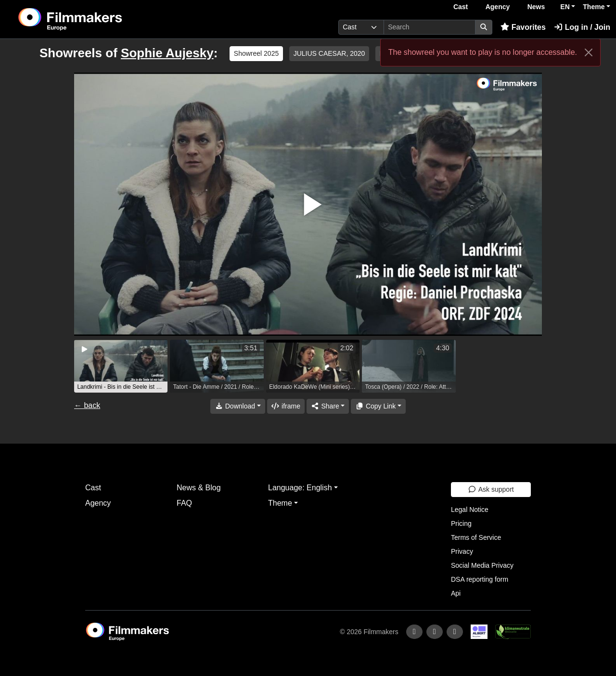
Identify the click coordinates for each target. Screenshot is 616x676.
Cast (461, 7)
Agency (498, 7)
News (536, 7)
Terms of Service (476, 537)
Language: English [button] (300, 488)
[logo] (94, 19)
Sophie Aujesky (167, 53)
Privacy (462, 551)
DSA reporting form (480, 579)
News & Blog (199, 488)
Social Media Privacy (482, 565)
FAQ (184, 503)
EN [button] (565, 7)
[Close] (589, 52)
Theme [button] (594, 7)
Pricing (461, 523)
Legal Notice (470, 510)
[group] (121, 366)
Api (456, 593)
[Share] (328, 406)
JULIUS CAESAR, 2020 (329, 53)
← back (87, 405)
